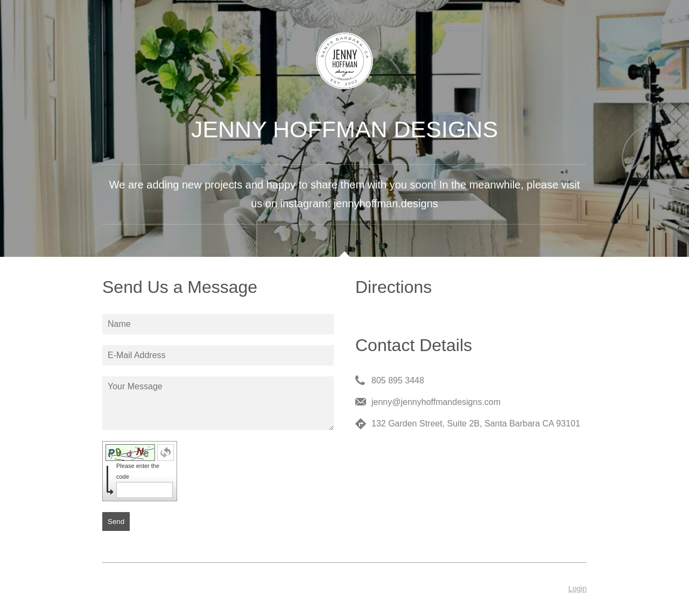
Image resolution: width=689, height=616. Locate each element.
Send (116, 521)
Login (578, 589)
